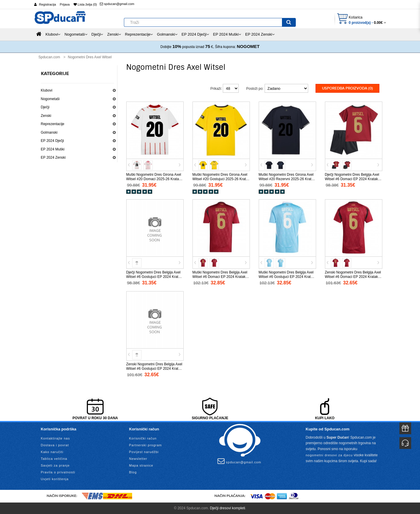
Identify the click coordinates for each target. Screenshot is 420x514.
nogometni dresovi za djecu (329, 455)
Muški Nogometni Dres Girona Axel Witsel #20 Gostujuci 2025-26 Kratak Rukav (221, 179)
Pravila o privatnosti (58, 472)
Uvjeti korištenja (55, 479)
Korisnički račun (143, 438)
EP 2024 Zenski (53, 157)
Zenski (46, 116)
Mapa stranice (141, 465)
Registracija (48, 4)
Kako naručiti (52, 452)
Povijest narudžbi (144, 452)
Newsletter (138, 458)
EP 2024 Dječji (53, 141)
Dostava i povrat (55, 445)
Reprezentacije (53, 124)
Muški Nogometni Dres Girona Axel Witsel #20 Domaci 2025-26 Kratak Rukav (154, 179)
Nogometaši (50, 99)
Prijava (65, 4)
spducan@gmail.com (117, 4)
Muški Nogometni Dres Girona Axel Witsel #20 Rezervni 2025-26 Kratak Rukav (287, 179)
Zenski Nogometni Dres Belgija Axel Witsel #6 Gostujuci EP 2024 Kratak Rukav (154, 369)
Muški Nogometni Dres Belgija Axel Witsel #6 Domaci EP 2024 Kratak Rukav (220, 277)
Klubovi (47, 90)
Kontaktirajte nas (55, 438)
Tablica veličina (54, 458)
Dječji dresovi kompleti (227, 508)
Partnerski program (146, 445)
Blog (133, 472)
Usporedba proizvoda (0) (347, 88)
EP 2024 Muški (53, 149)
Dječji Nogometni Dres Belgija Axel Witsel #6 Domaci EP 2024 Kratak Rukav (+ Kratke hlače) (352, 179)
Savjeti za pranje (55, 465)
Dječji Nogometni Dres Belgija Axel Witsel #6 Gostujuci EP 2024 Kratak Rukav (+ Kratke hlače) (154, 277)
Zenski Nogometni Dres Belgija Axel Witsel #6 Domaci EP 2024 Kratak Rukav (353, 277)
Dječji (45, 107)
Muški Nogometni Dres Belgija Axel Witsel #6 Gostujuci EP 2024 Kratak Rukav (287, 277)
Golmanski (49, 132)
